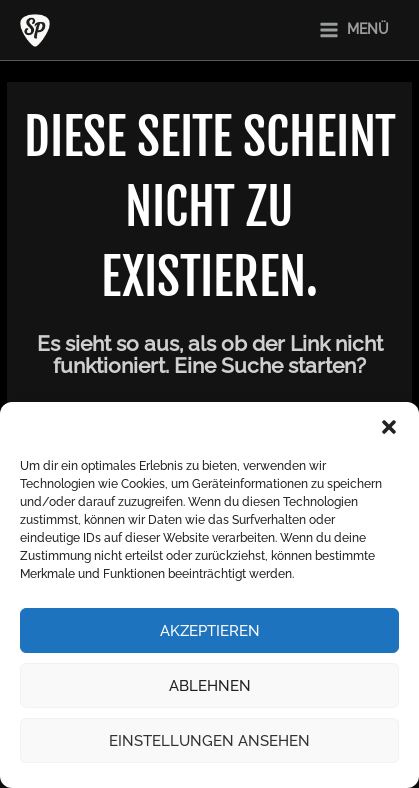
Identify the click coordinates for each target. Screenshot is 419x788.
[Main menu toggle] (353, 30)
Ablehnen (210, 686)
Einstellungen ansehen (209, 741)
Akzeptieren (210, 631)
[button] (389, 427)
